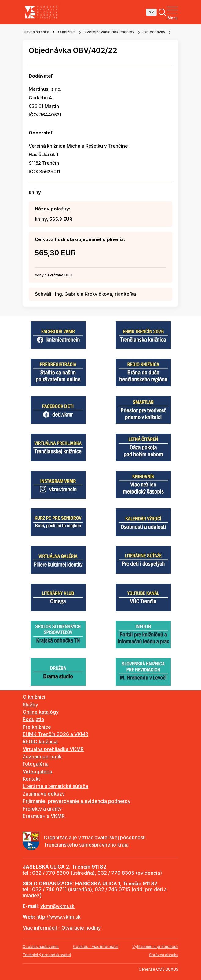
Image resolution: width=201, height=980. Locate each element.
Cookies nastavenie (41, 947)
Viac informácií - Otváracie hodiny (62, 928)
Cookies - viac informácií (96, 947)
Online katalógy (41, 712)
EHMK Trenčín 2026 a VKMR (55, 734)
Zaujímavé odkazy (44, 794)
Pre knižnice (37, 727)
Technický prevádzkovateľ (47, 955)
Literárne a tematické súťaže (55, 786)
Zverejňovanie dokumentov (109, 32)
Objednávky (154, 32)
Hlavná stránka (36, 32)
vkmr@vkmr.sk (57, 906)
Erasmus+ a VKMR (44, 816)
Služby (30, 705)
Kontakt (31, 779)
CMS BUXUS (167, 969)
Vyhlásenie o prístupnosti (155, 947)
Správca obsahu (164, 955)
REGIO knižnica (40, 741)
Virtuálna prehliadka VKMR (53, 749)
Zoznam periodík (42, 756)
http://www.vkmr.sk (58, 917)
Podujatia (33, 719)
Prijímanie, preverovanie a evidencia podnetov (77, 801)
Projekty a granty (42, 809)
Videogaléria (37, 771)
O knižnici (67, 32)
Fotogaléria (36, 764)
